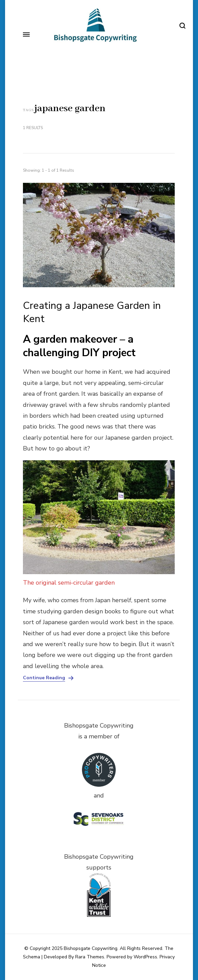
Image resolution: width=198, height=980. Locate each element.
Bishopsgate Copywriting (91, 948)
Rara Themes (90, 957)
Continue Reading (44, 678)
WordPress (145, 957)
